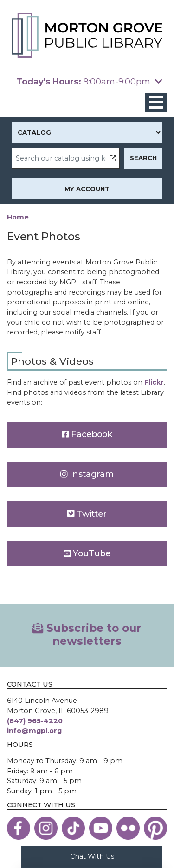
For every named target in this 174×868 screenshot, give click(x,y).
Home (18, 217)
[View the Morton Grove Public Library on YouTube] (101, 828)
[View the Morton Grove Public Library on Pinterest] (155, 828)
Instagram (87, 474)
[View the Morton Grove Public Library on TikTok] (73, 828)
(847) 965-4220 (35, 721)
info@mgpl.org (34, 731)
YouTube (87, 553)
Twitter (87, 514)
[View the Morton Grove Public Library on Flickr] (128, 828)
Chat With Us (92, 856)
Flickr (154, 382)
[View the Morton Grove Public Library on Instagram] (46, 828)
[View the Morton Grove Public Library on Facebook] (19, 828)
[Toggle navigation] (156, 103)
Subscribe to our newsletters (87, 635)
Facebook (87, 434)
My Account (87, 189)
